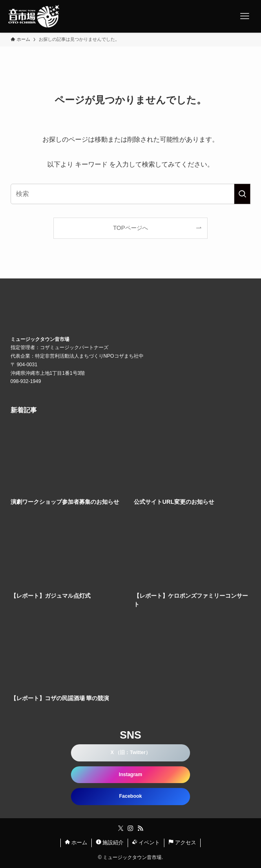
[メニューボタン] (245, 16)
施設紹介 (110, 842)
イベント (146, 842)
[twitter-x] (121, 828)
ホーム (76, 842)
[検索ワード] (131, 194)
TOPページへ (130, 228)
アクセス (182, 842)
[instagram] (130, 828)
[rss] (140, 828)
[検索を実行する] (242, 194)
